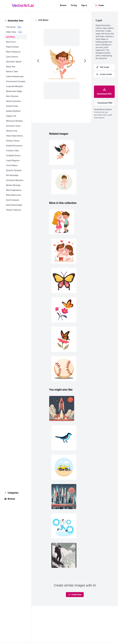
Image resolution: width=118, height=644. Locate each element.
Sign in (84, 5)
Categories (13, 493)
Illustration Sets (16, 21)
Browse (63, 5)
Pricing (74, 5)
